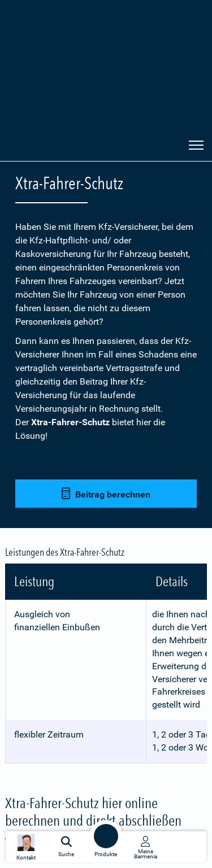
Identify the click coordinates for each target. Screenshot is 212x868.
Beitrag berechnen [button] (106, 494)
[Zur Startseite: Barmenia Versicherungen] (45, 145)
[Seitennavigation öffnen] (196, 144)
